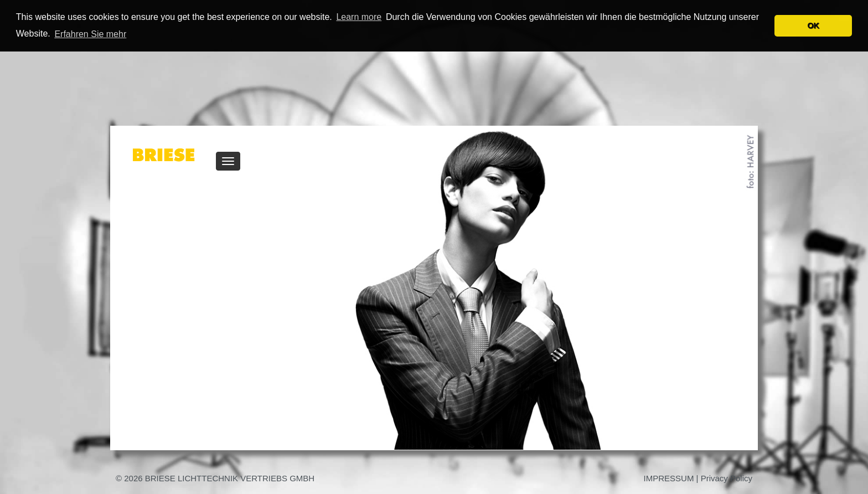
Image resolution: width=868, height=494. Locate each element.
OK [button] (813, 25)
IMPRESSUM (669, 478)
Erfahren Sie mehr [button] (90, 34)
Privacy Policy (727, 478)
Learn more (359, 17)
